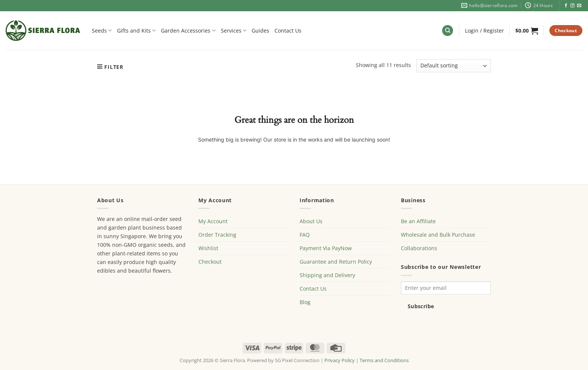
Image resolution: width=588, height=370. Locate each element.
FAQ (305, 235)
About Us (311, 221)
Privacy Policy (340, 360)
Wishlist (208, 248)
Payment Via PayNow (326, 248)
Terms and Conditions (384, 360)
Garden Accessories (188, 31)
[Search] (448, 31)
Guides (260, 31)
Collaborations (419, 248)
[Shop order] (454, 66)
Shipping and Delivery (327, 275)
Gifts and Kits (136, 31)
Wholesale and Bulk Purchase (438, 235)
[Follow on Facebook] (566, 6)
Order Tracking (217, 235)
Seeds (102, 31)
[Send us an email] (579, 6)
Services (234, 31)
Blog (305, 302)
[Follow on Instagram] (572, 6)
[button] (484, 31)
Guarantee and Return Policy (336, 262)
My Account (213, 221)
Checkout (210, 262)
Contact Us (288, 31)
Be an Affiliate (418, 221)
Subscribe (421, 306)
